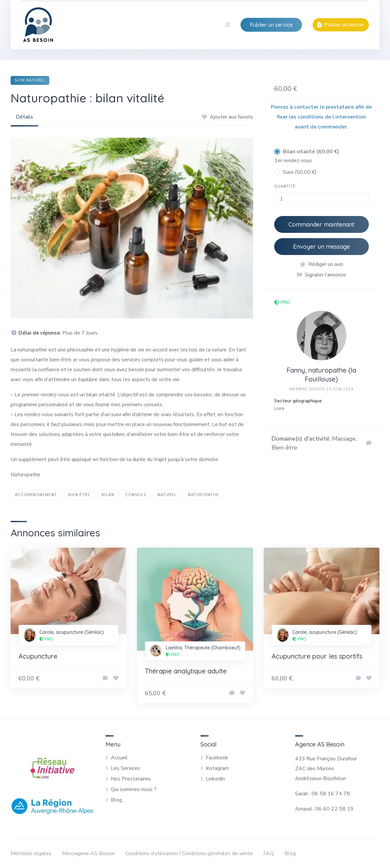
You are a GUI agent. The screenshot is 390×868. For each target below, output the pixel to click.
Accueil (119, 758)
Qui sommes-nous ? (134, 789)
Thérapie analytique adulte (186, 671)
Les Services (126, 768)
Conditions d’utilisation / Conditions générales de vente (189, 853)
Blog (116, 800)
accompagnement (36, 495)
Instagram (217, 768)
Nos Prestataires (131, 779)
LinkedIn (215, 779)
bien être (79, 495)
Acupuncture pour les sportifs (317, 656)
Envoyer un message (322, 247)
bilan (108, 495)
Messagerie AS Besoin (88, 853)
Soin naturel (30, 80)
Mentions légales (31, 853)
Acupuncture (38, 656)
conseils (136, 495)
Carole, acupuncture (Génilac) (72, 632)
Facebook (217, 758)
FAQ (269, 853)
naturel (167, 495)
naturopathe (203, 495)
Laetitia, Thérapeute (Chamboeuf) (203, 648)
